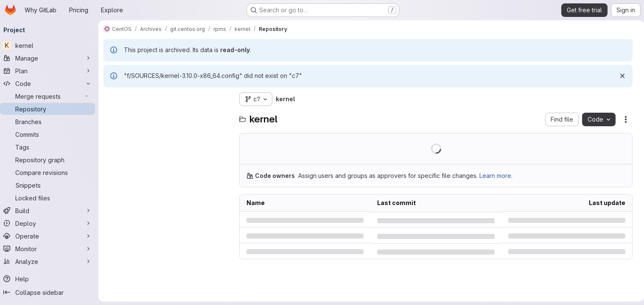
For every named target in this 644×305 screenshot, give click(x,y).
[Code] (51, 83)
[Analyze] (51, 261)
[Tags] (51, 147)
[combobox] (171, 116)
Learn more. (499, 176)
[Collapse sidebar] (51, 292)
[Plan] (51, 71)
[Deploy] (51, 223)
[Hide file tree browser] (114, 99)
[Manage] (51, 58)
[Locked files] (51, 198)
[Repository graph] (51, 160)
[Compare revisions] (51, 172)
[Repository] (51, 109)
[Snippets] (51, 185)
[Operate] (51, 236)
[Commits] (51, 134)
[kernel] (51, 45)
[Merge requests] (51, 96)
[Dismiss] (619, 76)
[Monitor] (51, 249)
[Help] (51, 279)
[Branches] (51, 122)
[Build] (51, 211)
